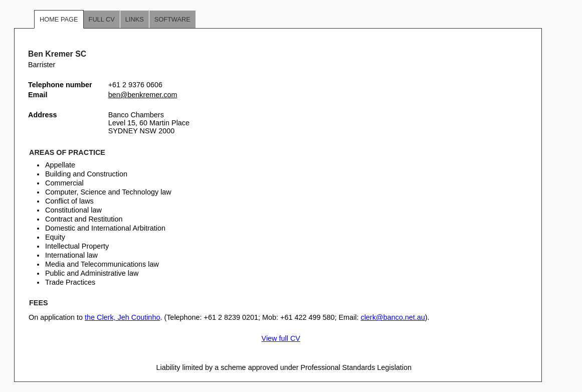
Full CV (102, 19)
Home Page (59, 19)
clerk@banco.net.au (393, 317)
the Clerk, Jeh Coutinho (122, 317)
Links (135, 19)
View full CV (281, 338)
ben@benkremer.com (143, 95)
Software (172, 19)
